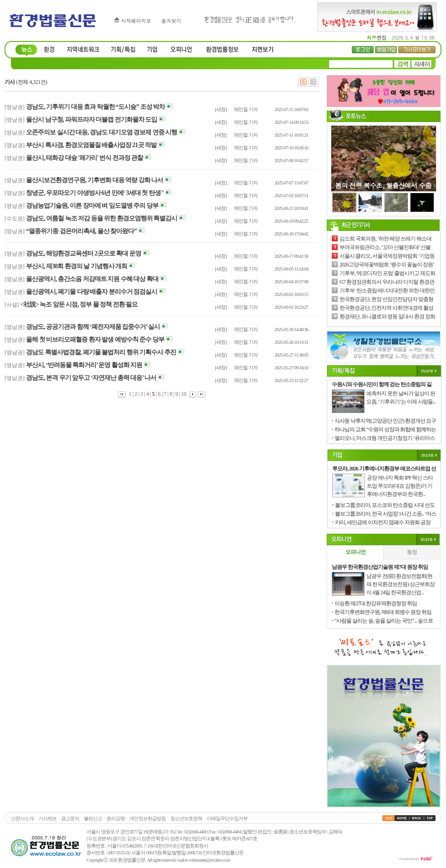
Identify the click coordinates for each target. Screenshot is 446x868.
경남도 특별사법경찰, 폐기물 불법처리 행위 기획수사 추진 (101, 352)
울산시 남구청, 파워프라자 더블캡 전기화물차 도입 (91, 120)
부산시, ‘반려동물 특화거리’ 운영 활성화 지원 (84, 365)
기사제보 (47, 818)
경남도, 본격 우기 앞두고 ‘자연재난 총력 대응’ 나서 (91, 378)
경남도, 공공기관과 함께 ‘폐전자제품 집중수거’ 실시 (93, 327)
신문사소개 (22, 818)
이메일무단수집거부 (227, 818)
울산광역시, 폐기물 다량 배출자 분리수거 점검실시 (91, 292)
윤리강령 (116, 818)
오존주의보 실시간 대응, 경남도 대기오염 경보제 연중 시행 (101, 132)
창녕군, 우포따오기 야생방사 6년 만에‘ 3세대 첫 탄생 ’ (95, 193)
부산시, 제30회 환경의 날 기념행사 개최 (76, 266)
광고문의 (70, 818)
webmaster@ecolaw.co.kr (209, 860)
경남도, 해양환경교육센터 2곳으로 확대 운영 (84, 253)
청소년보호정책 (186, 818)
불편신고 (93, 818)
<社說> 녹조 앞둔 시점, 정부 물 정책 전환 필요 (79, 304)
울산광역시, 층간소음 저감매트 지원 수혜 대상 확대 (92, 279)
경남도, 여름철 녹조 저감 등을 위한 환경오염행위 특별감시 (101, 218)
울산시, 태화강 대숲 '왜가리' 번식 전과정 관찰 (84, 158)
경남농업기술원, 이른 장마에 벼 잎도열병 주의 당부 (92, 206)
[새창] (220, 109)
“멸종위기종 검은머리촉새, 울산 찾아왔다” (81, 231)
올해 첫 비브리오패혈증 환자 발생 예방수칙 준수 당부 (95, 340)
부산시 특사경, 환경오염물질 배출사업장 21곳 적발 (91, 145)
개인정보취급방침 (147, 818)
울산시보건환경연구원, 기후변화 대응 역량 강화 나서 (94, 180)
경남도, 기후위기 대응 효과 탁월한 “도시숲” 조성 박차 (95, 107)
